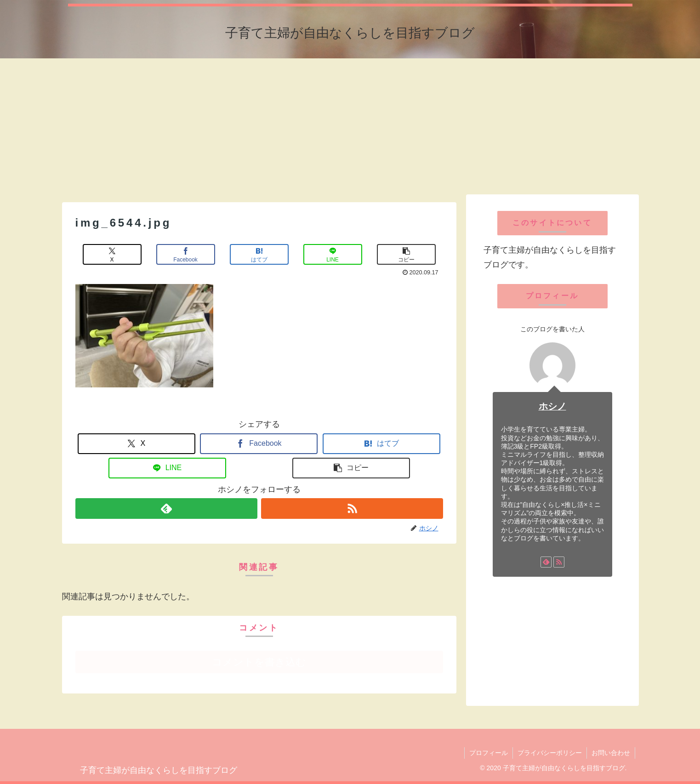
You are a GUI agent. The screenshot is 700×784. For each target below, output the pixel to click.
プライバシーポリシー (550, 753)
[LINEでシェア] (333, 254)
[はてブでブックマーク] (259, 254)
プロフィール (489, 753)
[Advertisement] (350, 125)
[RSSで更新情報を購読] (352, 508)
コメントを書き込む (259, 662)
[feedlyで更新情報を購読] (166, 508)
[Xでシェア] (112, 254)
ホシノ (552, 406)
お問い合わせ (611, 753)
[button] (406, 254)
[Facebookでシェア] (186, 254)
